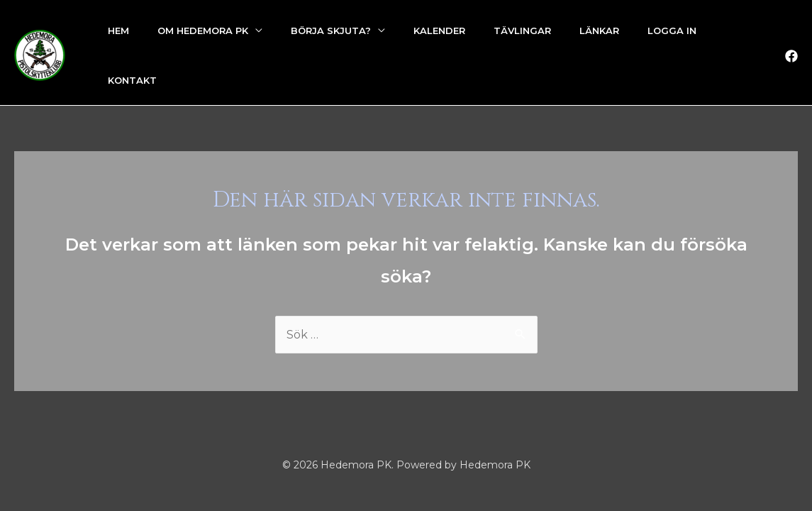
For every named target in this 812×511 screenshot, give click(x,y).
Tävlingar (522, 31)
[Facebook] (791, 56)
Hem (118, 31)
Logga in (672, 31)
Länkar (599, 31)
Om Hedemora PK (203, 31)
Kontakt (132, 80)
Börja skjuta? (331, 31)
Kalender (439, 31)
